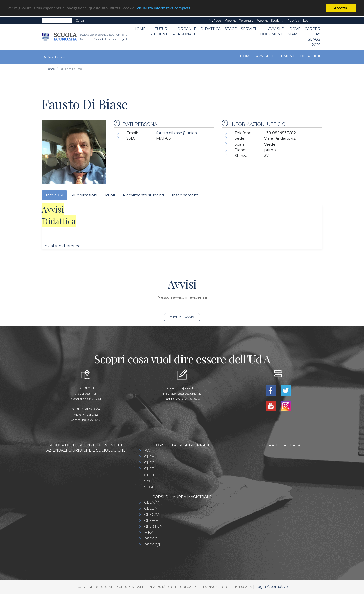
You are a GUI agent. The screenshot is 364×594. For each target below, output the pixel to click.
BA (147, 451)
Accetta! (341, 8)
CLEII (149, 475)
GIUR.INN (153, 527)
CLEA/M (152, 502)
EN (318, 21)
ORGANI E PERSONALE (185, 32)
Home (140, 29)
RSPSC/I (152, 545)
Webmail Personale (239, 20)
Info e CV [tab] (54, 195)
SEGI (149, 487)
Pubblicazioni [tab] (84, 195)
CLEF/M (152, 520)
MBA (149, 533)
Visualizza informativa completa (167, 8)
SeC (148, 481)
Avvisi (262, 56)
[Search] (57, 21)
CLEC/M (152, 514)
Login (307, 20)
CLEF (149, 469)
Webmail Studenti (270, 20)
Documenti (284, 56)
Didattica (211, 29)
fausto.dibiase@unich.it (178, 133)
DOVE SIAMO (294, 32)
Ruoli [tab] (110, 195)
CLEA (149, 457)
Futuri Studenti (159, 32)
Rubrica (293, 20)
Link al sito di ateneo (61, 246)
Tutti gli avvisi (182, 317)
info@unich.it (187, 388)
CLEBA (151, 508)
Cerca (80, 20)
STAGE (231, 29)
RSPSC (151, 539)
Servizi (248, 29)
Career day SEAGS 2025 (312, 37)
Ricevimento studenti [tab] (143, 195)
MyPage (215, 20)
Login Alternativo (272, 587)
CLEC (149, 463)
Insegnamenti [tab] (185, 195)
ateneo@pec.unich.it (186, 393)
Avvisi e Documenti (272, 32)
